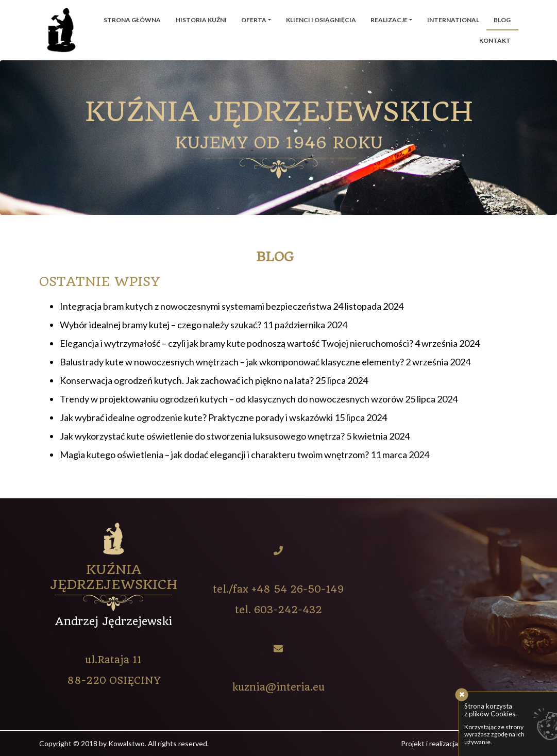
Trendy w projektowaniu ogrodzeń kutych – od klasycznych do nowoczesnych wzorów (232, 399)
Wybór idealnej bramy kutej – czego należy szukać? (161, 325)
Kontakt (495, 40)
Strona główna (132, 20)
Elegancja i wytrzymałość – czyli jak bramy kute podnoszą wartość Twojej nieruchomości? (237, 343)
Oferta (254, 20)
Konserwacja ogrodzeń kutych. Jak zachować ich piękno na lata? (187, 380)
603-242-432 (288, 610)
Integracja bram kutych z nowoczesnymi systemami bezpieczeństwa (196, 306)
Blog (502, 20)
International (453, 20)
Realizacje (389, 20)
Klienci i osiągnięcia (321, 20)
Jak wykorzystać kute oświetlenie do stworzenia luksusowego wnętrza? (202, 436)
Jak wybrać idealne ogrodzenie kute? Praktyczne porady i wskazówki (196, 417)
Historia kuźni (201, 20)
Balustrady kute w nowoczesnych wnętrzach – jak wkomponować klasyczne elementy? (232, 362)
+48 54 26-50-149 (298, 589)
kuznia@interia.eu (278, 687)
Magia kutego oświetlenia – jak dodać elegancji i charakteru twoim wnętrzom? (214, 455)
